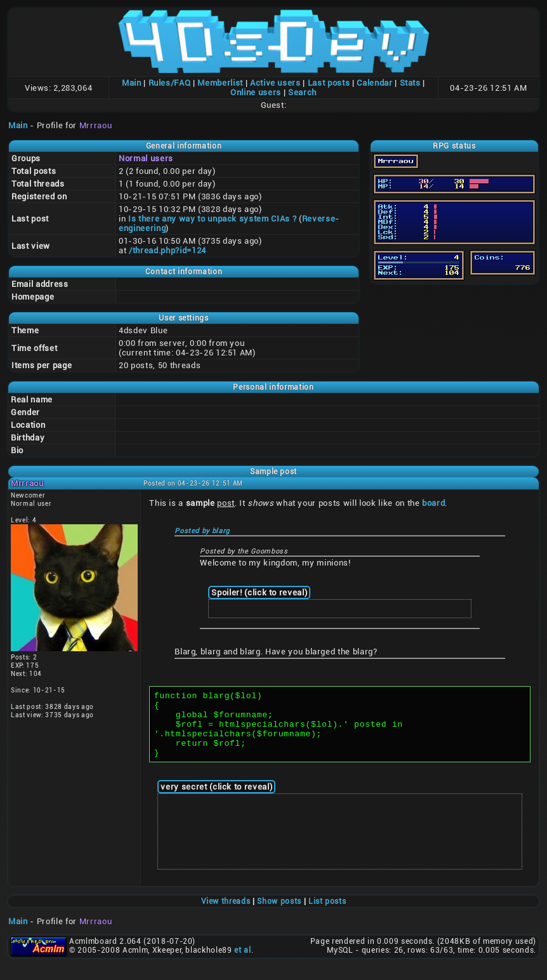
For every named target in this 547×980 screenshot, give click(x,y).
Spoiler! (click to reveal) (259, 593)
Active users (275, 83)
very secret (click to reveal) (216, 800)
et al (242, 963)
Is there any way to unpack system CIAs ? (212, 219)
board (433, 503)
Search (302, 92)
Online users (256, 92)
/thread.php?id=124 (168, 250)
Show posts (279, 915)
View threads (226, 915)
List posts (327, 915)
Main (132, 83)
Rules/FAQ (170, 83)
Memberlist (220, 83)
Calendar (374, 83)
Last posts (329, 83)
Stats (410, 83)
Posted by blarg (202, 531)
